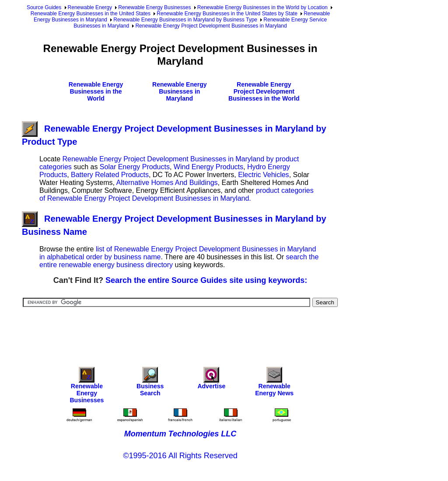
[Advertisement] (181, 331)
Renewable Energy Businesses (154, 7)
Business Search (150, 384)
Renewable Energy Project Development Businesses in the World (264, 91)
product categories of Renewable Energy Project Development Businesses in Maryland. (177, 194)
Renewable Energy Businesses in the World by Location (262, 7)
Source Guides (44, 7)
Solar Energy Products (135, 167)
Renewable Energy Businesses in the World (96, 91)
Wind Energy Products (208, 167)
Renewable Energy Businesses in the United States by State (227, 14)
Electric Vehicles (264, 175)
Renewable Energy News (274, 384)
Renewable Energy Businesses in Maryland (180, 91)
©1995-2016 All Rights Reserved (180, 456)
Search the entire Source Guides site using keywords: (206, 280)
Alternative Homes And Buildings (167, 183)
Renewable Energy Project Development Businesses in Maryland (211, 26)
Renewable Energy (90, 7)
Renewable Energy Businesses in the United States (91, 14)
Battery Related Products (110, 175)
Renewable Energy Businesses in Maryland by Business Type (185, 20)
